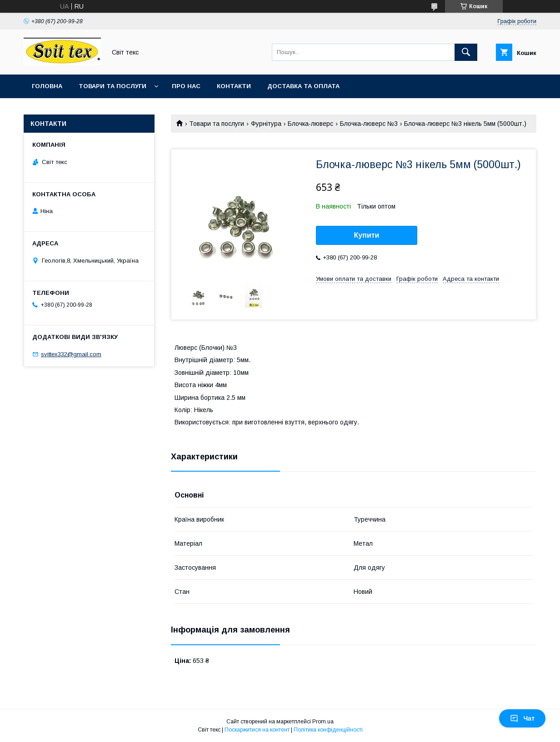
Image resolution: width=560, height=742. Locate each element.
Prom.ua (323, 722)
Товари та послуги (112, 86)
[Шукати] (466, 52)
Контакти (234, 86)
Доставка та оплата (303, 86)
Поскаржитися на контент (257, 730)
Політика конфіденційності (328, 730)
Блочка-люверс (310, 124)
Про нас (186, 86)
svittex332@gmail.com (71, 354)
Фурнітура (266, 124)
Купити (367, 235)
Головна (47, 86)
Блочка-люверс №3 (369, 124)
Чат (522, 718)
